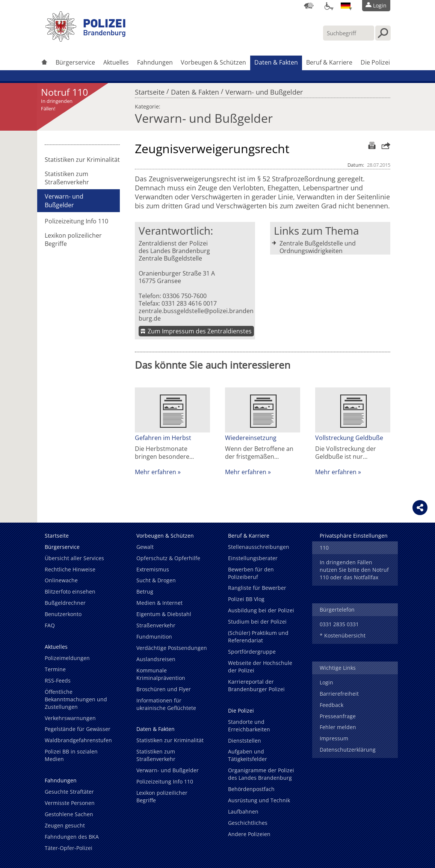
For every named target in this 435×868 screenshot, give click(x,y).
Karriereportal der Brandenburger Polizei (256, 685)
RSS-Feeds (58, 680)
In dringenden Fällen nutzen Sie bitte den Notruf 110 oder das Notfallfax (354, 570)
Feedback (332, 705)
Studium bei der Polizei (257, 622)
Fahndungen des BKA (72, 837)
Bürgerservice (75, 62)
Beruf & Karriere (329, 62)
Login (326, 682)
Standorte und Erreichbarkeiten (249, 726)
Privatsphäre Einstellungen (354, 536)
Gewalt (145, 547)
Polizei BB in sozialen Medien (71, 755)
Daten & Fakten (276, 62)
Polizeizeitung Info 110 (76, 221)
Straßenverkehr (156, 625)
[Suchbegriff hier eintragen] (349, 33)
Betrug (145, 591)
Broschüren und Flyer (164, 689)
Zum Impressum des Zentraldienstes (200, 331)
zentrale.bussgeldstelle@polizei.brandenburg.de (196, 315)
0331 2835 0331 (339, 624)
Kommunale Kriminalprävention (161, 674)
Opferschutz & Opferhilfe (168, 558)
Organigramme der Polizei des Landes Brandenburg (261, 774)
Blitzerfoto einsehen (70, 591)
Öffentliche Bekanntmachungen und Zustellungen (76, 699)
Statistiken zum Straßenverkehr (67, 178)
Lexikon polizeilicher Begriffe (73, 240)
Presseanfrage (338, 716)
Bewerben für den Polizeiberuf (251, 573)
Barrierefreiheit (339, 694)
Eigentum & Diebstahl (164, 614)
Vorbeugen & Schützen (213, 62)
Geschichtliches (248, 823)
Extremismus (153, 569)
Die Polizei (375, 62)
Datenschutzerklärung (348, 750)
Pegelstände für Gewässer (78, 729)
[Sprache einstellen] (346, 6)
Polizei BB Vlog (246, 599)
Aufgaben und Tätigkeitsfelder (248, 755)
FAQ (50, 625)
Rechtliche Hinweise (70, 569)
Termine (55, 669)
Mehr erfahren (156, 472)
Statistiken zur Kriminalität (82, 160)
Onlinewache (61, 580)
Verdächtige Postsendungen (172, 648)
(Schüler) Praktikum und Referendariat (258, 637)
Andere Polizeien (249, 834)
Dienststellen (245, 741)
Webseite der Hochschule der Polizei (260, 667)
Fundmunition (154, 637)
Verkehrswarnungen (70, 718)
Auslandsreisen (156, 659)
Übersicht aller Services (74, 558)
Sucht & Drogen (156, 580)
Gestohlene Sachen (69, 814)
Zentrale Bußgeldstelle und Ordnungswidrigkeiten (318, 247)
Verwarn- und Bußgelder (264, 90)
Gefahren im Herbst (164, 438)
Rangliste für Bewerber (257, 588)
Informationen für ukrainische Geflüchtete (166, 704)
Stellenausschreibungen (259, 547)
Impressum (334, 738)
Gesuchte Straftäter (69, 792)
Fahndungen (155, 62)
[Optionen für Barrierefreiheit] (327, 6)
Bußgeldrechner (65, 603)
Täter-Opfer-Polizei (69, 848)
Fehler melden (338, 727)
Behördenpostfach (251, 789)
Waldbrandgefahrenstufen (78, 740)
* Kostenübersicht (343, 635)
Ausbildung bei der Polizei (261, 610)
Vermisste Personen (70, 803)
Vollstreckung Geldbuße (349, 438)
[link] (86, 39)
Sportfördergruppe (252, 652)
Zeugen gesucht (65, 825)
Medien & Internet (159, 603)
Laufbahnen (243, 811)
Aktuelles (116, 62)
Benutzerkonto (63, 614)
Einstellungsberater (253, 558)
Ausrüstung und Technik (259, 800)
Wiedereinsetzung (251, 438)
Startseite (150, 90)
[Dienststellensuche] (309, 6)
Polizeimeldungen (67, 658)
